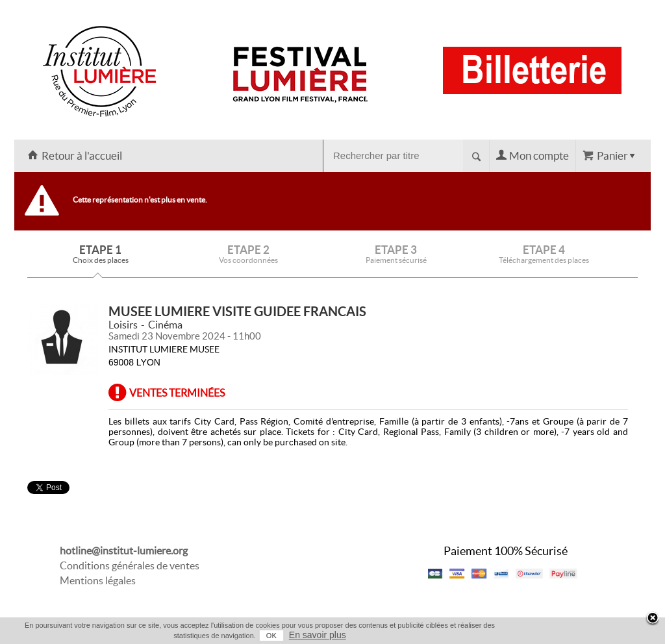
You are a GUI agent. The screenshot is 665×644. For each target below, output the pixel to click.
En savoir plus (318, 635)
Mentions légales (98, 580)
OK (271, 636)
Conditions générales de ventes (130, 565)
